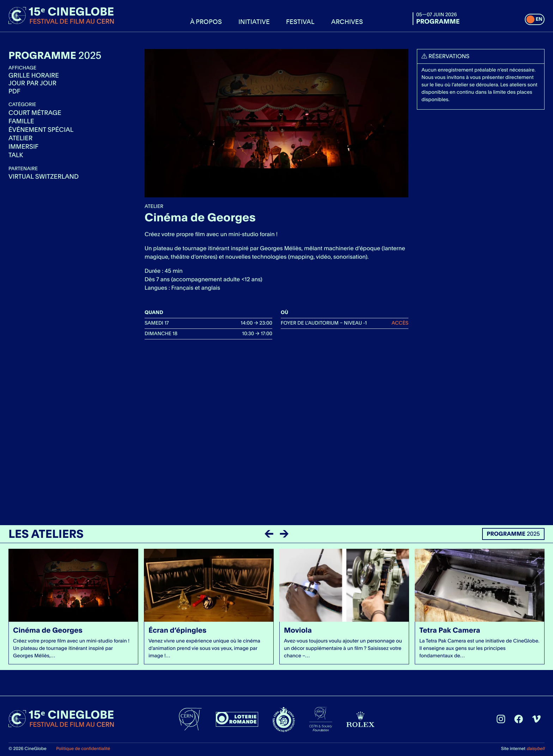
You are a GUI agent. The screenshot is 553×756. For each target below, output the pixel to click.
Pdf (14, 91)
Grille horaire (34, 76)
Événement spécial (41, 130)
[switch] (535, 19)
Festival (300, 21)
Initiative (254, 21)
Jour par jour (32, 84)
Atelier (20, 138)
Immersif (23, 147)
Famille (21, 121)
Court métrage (35, 113)
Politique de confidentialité (83, 748)
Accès (400, 323)
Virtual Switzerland (44, 177)
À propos (206, 21)
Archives (347, 21)
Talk (16, 155)
